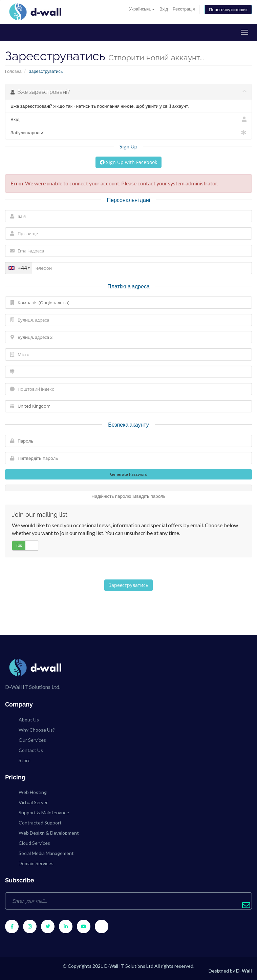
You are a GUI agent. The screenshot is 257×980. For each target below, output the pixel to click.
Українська (142, 9)
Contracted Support (40, 823)
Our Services (32, 740)
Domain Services (36, 863)
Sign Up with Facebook (128, 162)
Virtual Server (33, 802)
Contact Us (31, 750)
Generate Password (129, 474)
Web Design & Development (49, 833)
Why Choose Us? (37, 730)
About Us (29, 720)
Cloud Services (34, 843)
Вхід (164, 9)
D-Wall (244, 971)
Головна (13, 71)
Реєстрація (184, 9)
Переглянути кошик (228, 9)
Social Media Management (46, 853)
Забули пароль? (128, 132)
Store (25, 760)
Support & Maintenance (44, 812)
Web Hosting (33, 792)
